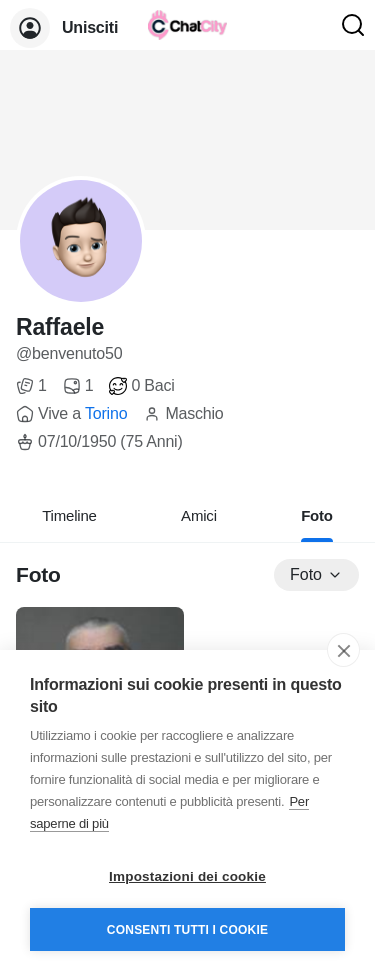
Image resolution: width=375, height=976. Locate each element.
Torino (106, 413)
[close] (343, 650)
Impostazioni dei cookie (187, 876)
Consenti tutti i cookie (187, 930)
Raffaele (60, 327)
